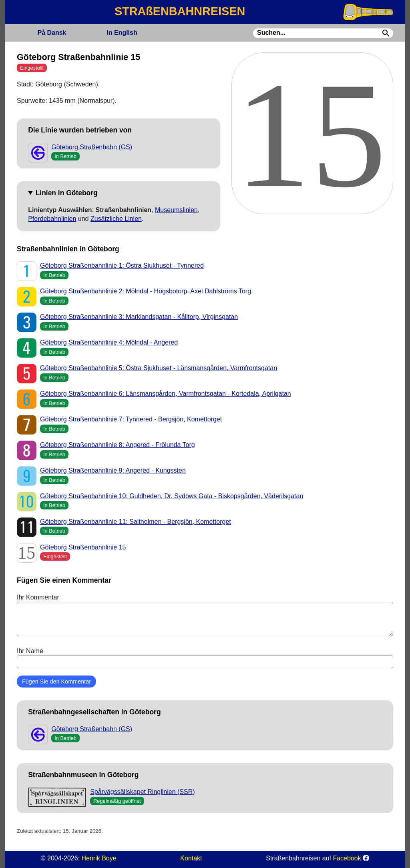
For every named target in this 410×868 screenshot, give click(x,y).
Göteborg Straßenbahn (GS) (92, 147)
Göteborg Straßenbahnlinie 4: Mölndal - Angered (109, 342)
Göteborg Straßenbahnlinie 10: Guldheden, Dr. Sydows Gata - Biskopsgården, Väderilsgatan (172, 496)
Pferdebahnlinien (52, 219)
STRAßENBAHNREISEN (180, 11)
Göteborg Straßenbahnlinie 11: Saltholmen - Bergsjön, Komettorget (136, 522)
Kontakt (191, 858)
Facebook (347, 858)
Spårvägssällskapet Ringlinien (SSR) (142, 792)
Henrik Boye (99, 858)
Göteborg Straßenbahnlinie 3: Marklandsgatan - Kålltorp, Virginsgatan (139, 317)
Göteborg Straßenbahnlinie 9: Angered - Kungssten (113, 470)
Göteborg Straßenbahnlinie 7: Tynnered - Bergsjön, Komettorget (131, 419)
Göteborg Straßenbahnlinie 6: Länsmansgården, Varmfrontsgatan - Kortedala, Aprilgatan (166, 394)
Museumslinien (176, 210)
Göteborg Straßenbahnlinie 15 (83, 547)
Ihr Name (205, 658)
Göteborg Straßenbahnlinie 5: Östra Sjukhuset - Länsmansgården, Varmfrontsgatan (159, 368)
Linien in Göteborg (67, 193)
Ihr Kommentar (205, 615)
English (122, 33)
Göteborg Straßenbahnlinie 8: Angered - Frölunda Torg (118, 445)
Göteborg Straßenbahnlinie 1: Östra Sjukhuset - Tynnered (122, 266)
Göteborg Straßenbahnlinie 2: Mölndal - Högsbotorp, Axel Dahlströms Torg (146, 291)
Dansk (52, 33)
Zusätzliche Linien (116, 219)
